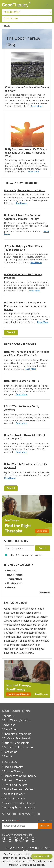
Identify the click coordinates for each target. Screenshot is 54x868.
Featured (12, 570)
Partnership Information (18, 747)
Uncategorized (15, 583)
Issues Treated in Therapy (19, 803)
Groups (8, 756)
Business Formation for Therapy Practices (23, 276)
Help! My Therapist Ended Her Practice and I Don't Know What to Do (27, 354)
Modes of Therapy (15, 780)
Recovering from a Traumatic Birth (25, 191)
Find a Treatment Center (19, 789)
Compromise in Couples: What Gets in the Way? (27, 89)
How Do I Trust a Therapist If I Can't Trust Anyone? (25, 437)
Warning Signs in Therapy (19, 807)
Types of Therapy (14, 798)
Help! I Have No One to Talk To (22, 381)
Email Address (10, 821)
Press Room (11, 729)
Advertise (9, 725)
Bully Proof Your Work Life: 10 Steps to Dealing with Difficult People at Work (26, 153)
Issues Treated (15, 575)
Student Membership (16, 743)
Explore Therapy (13, 771)
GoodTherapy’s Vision (17, 720)
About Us (9, 716)
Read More (37, 106)
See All (11, 332)
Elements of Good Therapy (20, 776)
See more (45, 593)
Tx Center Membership (17, 738)
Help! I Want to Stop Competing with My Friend (26, 466)
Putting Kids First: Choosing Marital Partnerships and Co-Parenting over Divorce (25, 306)
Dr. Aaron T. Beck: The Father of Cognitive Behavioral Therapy (23, 217)
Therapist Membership (17, 734)
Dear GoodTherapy (15, 785)
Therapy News (15, 579)
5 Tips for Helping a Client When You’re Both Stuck (23, 248)
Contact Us (10, 752)
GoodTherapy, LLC (34, 847)
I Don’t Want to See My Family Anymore (22, 408)
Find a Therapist (13, 767)
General (11, 587)
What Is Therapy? (14, 794)
